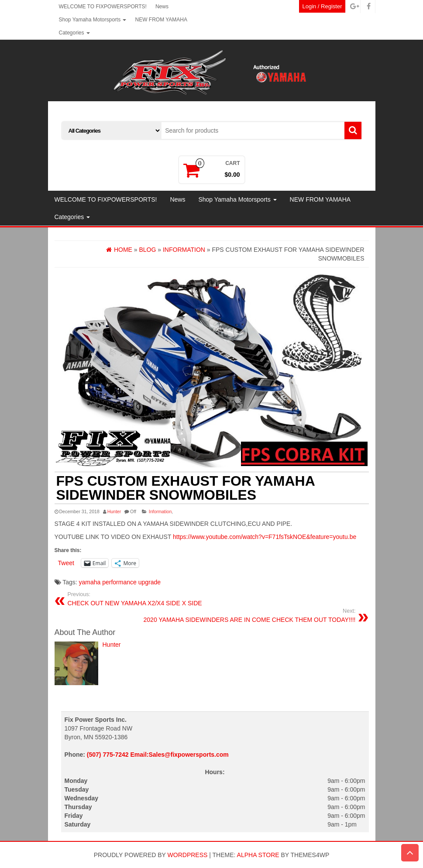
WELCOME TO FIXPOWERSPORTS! (103, 7)
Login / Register (322, 6)
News (162, 7)
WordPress (188, 855)
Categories (74, 33)
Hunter (114, 511)
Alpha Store (258, 855)
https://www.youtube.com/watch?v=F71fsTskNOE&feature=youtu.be (265, 537)
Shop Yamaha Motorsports (93, 20)
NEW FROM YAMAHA (161, 20)
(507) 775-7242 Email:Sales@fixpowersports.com (158, 755)
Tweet (66, 563)
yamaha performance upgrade (120, 582)
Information (160, 511)
